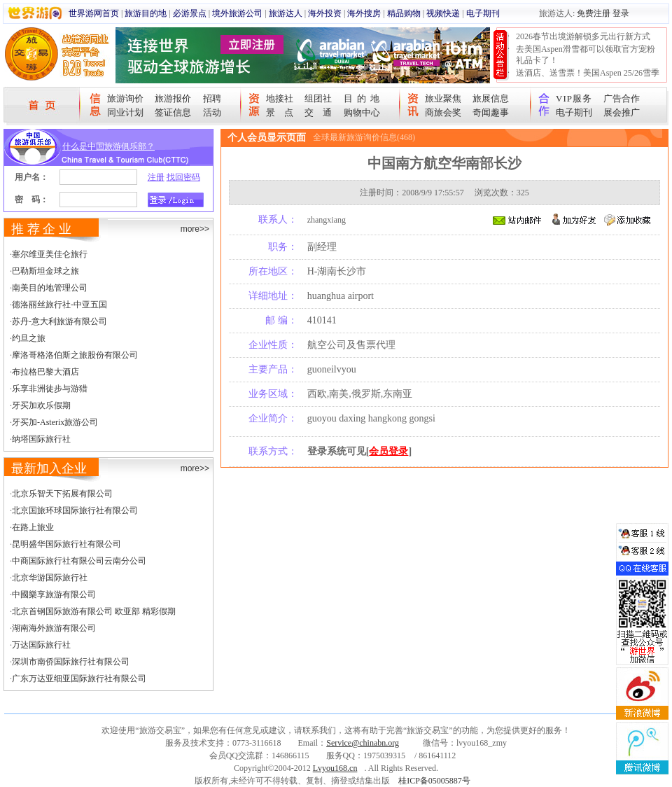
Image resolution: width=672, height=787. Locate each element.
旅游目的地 (146, 13)
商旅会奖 (443, 112)
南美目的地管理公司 (50, 288)
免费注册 (594, 13)
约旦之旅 (29, 338)
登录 (621, 13)
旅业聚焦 (443, 98)
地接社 (280, 98)
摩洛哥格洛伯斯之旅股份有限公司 (75, 355)
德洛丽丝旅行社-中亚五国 (59, 305)
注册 (156, 177)
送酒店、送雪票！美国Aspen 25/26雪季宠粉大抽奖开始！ (588, 78)
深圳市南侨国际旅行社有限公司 (71, 662)
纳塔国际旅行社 (41, 439)
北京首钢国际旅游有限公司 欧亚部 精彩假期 (94, 611)
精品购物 (404, 13)
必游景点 (190, 13)
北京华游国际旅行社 (50, 578)
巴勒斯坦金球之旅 (45, 271)
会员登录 (388, 451)
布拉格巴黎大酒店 (45, 372)
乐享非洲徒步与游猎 (50, 389)
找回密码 (183, 177)
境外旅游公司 (237, 13)
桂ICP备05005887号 (434, 781)
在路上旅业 (33, 527)
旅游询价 (125, 98)
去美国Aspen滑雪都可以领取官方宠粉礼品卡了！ (586, 55)
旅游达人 (286, 13)
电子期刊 (483, 13)
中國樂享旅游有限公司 (54, 594)
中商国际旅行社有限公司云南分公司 (79, 561)
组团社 (318, 98)
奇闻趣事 (491, 112)
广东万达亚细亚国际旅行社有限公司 (79, 678)
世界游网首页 (94, 13)
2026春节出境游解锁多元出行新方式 (583, 36)
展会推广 (622, 112)
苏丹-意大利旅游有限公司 (59, 321)
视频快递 (443, 13)
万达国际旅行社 (41, 645)
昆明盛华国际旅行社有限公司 (66, 544)
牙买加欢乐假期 (41, 405)
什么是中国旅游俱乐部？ (108, 146)
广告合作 (622, 98)
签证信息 (173, 112)
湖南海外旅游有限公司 (54, 628)
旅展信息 (491, 98)
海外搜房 (364, 13)
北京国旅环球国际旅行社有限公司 (75, 510)
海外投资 (325, 13)
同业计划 (125, 112)
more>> (195, 229)
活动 (212, 112)
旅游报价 (173, 98)
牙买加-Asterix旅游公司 (55, 422)
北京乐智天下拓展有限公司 (62, 494)
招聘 (212, 98)
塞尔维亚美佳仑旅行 (50, 254)
